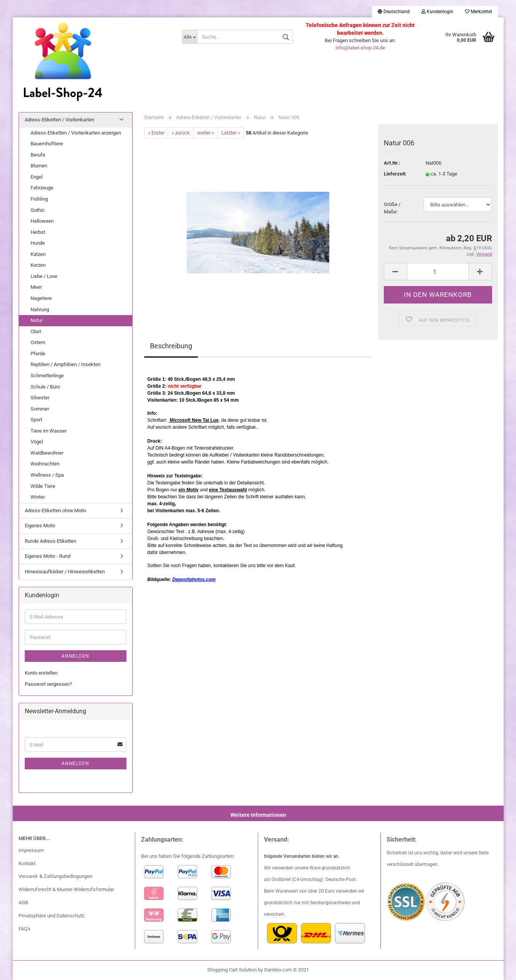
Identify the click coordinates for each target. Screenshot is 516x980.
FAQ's (25, 929)
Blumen (39, 166)
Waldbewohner (47, 453)
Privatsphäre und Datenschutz (51, 916)
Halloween (42, 221)
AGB (23, 902)
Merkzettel (479, 12)
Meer (36, 287)
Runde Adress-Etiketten (50, 541)
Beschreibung (171, 346)
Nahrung (40, 309)
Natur (37, 320)
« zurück (181, 133)
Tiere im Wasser (49, 431)
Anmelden (75, 656)
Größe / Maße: (392, 208)
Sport (36, 420)
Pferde (38, 354)
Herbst (38, 232)
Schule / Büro (45, 387)
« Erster (156, 133)
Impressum (31, 850)
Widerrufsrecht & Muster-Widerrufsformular (66, 889)
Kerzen (38, 265)
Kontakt (27, 863)
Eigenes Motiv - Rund (48, 556)
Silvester (40, 398)
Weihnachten (45, 464)
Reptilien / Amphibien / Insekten (66, 364)
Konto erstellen (41, 673)
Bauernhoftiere (47, 144)
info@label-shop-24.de (360, 48)
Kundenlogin (437, 12)
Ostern (38, 342)
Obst (36, 331)
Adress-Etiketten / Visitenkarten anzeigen (76, 133)
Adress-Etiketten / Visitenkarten (60, 120)
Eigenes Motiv (40, 526)
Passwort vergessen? (48, 684)
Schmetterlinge (47, 376)
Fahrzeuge (42, 188)
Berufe (38, 155)
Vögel (37, 442)
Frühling (39, 199)
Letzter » (231, 133)
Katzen (38, 254)
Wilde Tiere (43, 486)
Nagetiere (41, 298)
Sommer (40, 409)
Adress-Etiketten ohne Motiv (55, 510)
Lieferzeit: (395, 174)
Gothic (38, 210)
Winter (38, 497)
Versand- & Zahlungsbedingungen (55, 876)
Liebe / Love (44, 276)
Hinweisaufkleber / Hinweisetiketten (65, 572)
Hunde (38, 243)
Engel (37, 177)
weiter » (206, 133)
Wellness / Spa (47, 475)
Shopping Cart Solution (232, 970)
